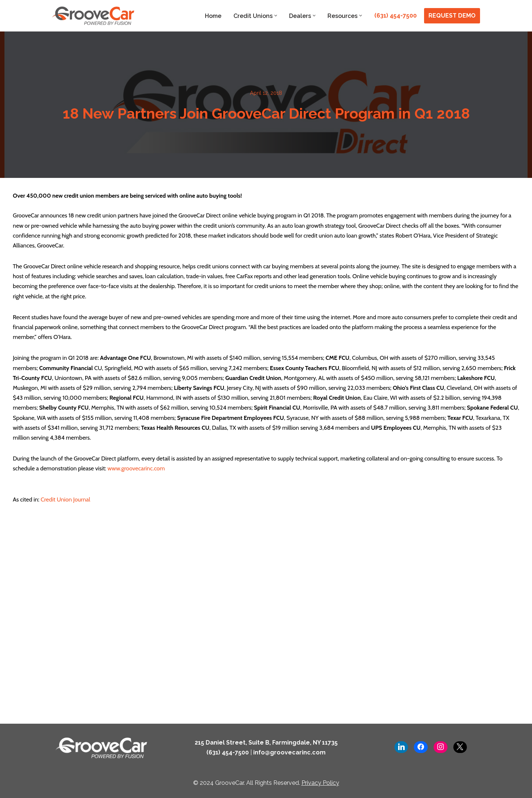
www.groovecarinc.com (136, 468)
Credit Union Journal (65, 499)
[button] (276, 16)
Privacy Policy (320, 783)
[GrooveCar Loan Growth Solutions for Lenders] (93, 16)
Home (213, 16)
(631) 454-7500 (396, 16)
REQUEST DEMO (452, 16)
